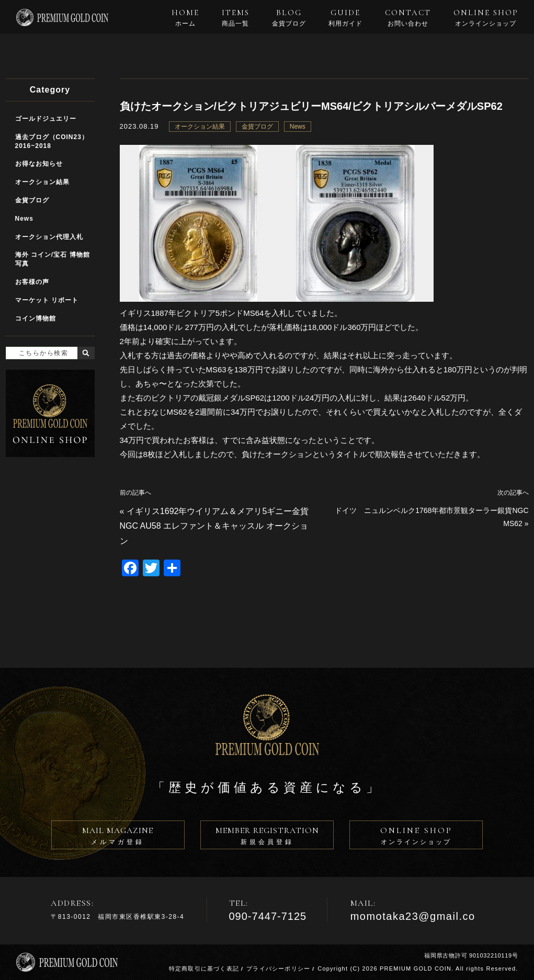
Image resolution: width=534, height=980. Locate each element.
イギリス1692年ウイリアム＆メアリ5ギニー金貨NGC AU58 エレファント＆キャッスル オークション (214, 526)
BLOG (289, 18)
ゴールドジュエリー (46, 119)
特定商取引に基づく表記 (204, 968)
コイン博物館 (36, 318)
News (298, 127)
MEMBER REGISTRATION (267, 837)
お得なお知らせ (39, 164)
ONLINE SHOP (486, 18)
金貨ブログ (257, 127)
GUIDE (345, 18)
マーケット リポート (47, 300)
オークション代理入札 (49, 237)
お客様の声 (32, 282)
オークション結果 (200, 127)
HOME (185, 18)
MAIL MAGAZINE (118, 837)
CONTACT (408, 18)
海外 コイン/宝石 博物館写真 (53, 259)
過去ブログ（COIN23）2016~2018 (52, 141)
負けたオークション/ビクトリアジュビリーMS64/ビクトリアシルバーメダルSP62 (311, 106)
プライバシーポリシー (278, 968)
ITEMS (236, 18)
